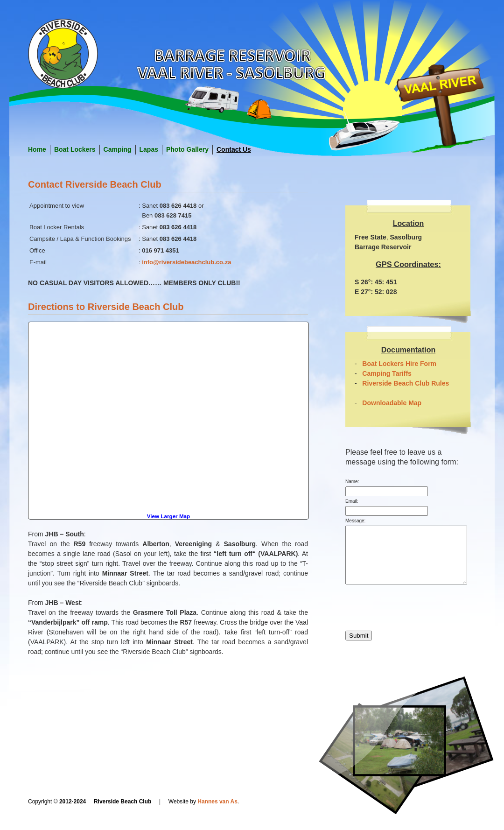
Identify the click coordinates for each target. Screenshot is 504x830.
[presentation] (416, 624)
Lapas (149, 149)
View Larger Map (168, 516)
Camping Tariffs (387, 373)
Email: (352, 501)
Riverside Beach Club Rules (406, 383)
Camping (118, 149)
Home (37, 149)
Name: (352, 482)
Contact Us (234, 149)
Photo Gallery (187, 149)
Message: (355, 521)
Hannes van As (217, 802)
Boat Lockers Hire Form (399, 364)
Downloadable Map (392, 403)
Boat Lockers (75, 149)
